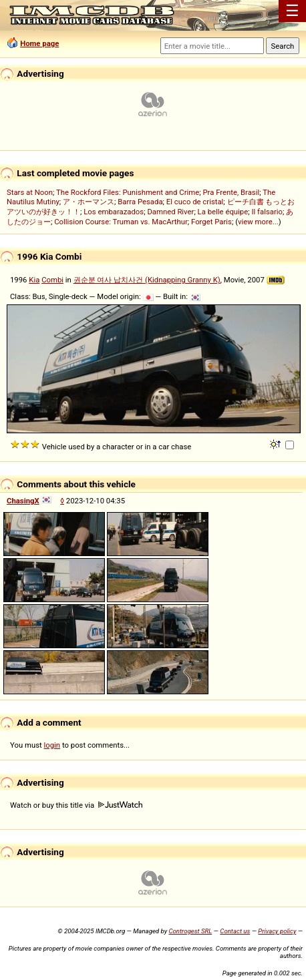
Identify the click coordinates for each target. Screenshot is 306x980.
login (52, 745)
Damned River (170, 212)
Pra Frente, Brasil (231, 192)
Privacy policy (277, 931)
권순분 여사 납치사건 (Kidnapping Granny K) (147, 280)
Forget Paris (211, 222)
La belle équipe (223, 212)
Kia (34, 280)
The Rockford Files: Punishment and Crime (128, 192)
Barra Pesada (140, 202)
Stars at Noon (30, 192)
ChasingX (23, 501)
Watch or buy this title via (76, 805)
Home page (39, 43)
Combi (52, 280)
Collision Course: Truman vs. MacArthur (121, 222)
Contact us (235, 931)
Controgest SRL (190, 931)
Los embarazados (114, 212)
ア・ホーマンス (89, 202)
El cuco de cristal (195, 202)
